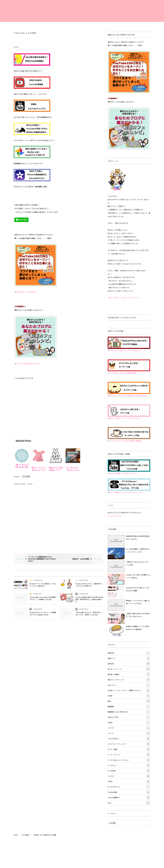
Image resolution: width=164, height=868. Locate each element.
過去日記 (129, 664)
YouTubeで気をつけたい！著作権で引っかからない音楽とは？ (89, 585)
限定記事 (129, 653)
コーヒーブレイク (129, 755)
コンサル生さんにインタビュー (129, 760)
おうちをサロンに (129, 787)
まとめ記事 (32, 33)
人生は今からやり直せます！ (27, 292)
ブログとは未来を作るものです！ (29, 364)
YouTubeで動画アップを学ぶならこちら (123, 473)
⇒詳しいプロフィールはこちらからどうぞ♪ (123, 298)
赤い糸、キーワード (129, 669)
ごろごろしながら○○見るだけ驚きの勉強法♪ (126, 441)
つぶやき (129, 776)
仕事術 (129, 723)
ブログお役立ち (129, 739)
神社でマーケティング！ (129, 680)
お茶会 (129, 781)
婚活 (129, 701)
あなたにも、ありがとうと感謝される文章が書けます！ (129, 396)
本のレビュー (129, 685)
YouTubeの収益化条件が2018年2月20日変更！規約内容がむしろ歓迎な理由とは (89, 599)
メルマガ (129, 728)
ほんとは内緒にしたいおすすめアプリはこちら (126, 492)
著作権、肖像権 (129, 674)
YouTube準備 (129, 792)
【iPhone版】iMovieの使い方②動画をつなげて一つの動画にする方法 (43, 598)
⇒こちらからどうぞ (115, 516)
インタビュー (129, 765)
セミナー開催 (129, 749)
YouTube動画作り (129, 797)
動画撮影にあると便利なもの (129, 712)
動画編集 (129, 706)
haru (17, 47)
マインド (129, 733)
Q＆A (129, 803)
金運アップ (129, 658)
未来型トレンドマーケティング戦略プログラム (129, 690)
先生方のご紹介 (129, 717)
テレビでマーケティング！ (129, 744)
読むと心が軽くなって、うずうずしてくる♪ (125, 418)
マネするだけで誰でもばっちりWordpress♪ (125, 351)
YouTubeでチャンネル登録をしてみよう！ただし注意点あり (43, 585)
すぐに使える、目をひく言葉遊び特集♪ (123, 373)
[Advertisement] (59, 407)
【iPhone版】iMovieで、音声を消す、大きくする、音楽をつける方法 (89, 613)
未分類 (129, 696)
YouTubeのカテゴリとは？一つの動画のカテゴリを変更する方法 (43, 613)
